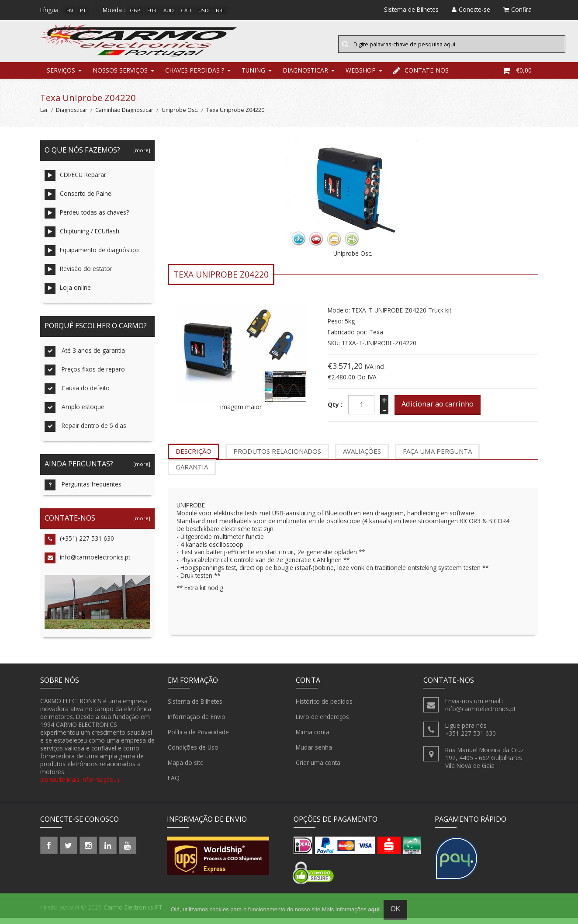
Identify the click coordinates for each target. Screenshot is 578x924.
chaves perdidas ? (195, 76)
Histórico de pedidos (324, 708)
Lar (44, 116)
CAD (186, 10)
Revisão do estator (78, 276)
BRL (220, 10)
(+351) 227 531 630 (79, 546)
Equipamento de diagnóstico (92, 257)
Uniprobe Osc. (180, 116)
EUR (152, 10)
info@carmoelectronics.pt (87, 564)
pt (83, 10)
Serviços (61, 76)
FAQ (174, 785)
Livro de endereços (322, 723)
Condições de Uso (193, 754)
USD (204, 10)
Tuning (253, 76)
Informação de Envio (197, 723)
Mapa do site (186, 769)
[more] (140, 157)
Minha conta (313, 739)
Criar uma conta (318, 769)
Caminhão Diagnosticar (124, 116)
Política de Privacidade (198, 739)
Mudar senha (314, 754)
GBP (135, 10)
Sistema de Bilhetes (195, 708)
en (70, 10)
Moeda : (114, 10)
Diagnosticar (305, 76)
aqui (374, 909)
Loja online (68, 295)
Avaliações (362, 458)
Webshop (361, 76)
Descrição (194, 458)
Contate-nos (421, 76)
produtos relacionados (277, 458)
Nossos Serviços (120, 76)
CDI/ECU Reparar (75, 182)
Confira (517, 9)
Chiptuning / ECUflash (82, 238)
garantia (192, 473)
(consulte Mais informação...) (80, 786)
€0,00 (517, 76)
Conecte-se (471, 9)
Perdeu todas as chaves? (87, 220)
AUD (169, 10)
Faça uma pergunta (437, 458)
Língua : (51, 10)
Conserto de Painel (79, 201)
